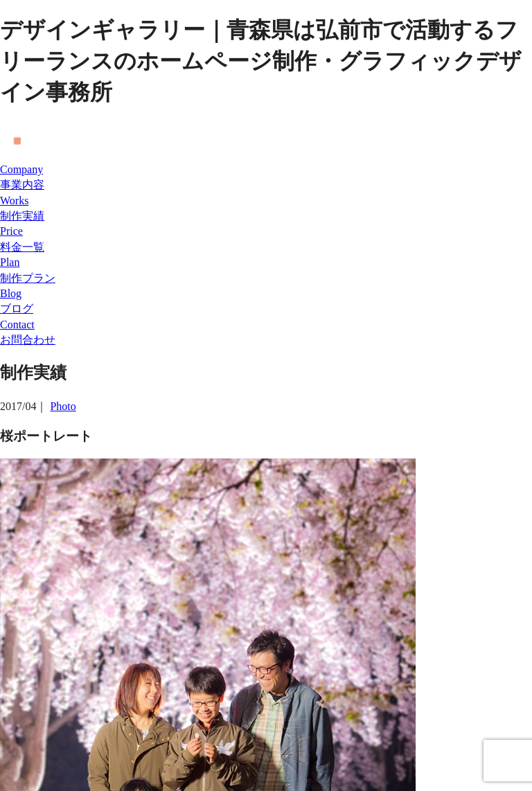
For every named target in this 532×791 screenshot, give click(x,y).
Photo (63, 406)
